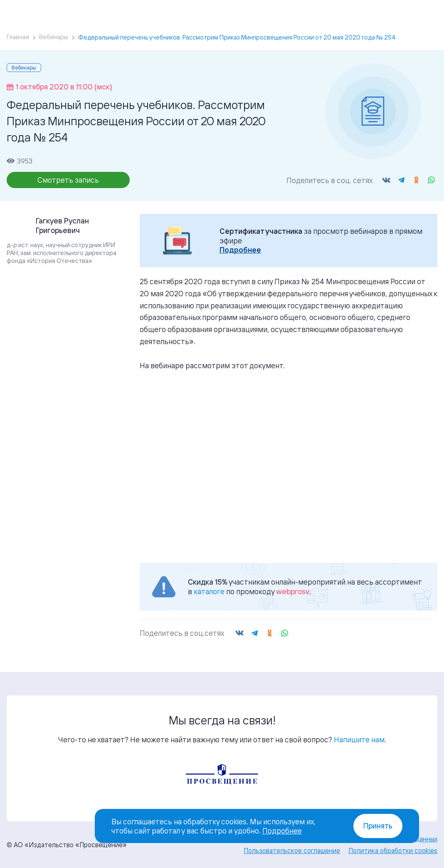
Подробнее (240, 250)
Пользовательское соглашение (292, 851)
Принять (378, 826)
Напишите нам (359, 739)
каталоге (209, 591)
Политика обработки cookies (393, 851)
